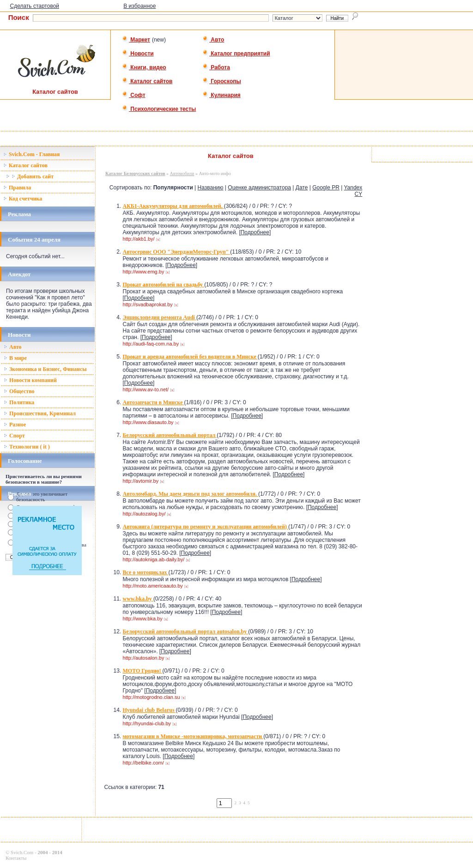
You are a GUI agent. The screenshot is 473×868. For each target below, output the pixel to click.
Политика (19, 402)
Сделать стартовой (34, 6)
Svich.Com (22, 852)
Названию (211, 188)
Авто (213, 40)
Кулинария (221, 95)
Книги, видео (144, 67)
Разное (15, 425)
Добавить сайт (30, 176)
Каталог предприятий (236, 54)
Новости (138, 54)
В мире (15, 358)
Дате (302, 188)
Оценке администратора (259, 188)
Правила (17, 188)
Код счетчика (23, 199)
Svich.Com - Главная (32, 154)
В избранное (139, 6)
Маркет (136, 40)
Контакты (16, 858)
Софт (134, 95)
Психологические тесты (159, 109)
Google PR (326, 188)
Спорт (14, 436)
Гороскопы (222, 81)
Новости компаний (30, 380)
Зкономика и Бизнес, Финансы (45, 369)
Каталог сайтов (147, 81)
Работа (216, 67)
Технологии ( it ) (27, 447)
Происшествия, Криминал (40, 413)
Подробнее (255, 232)
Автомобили (182, 173)
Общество (19, 391)
